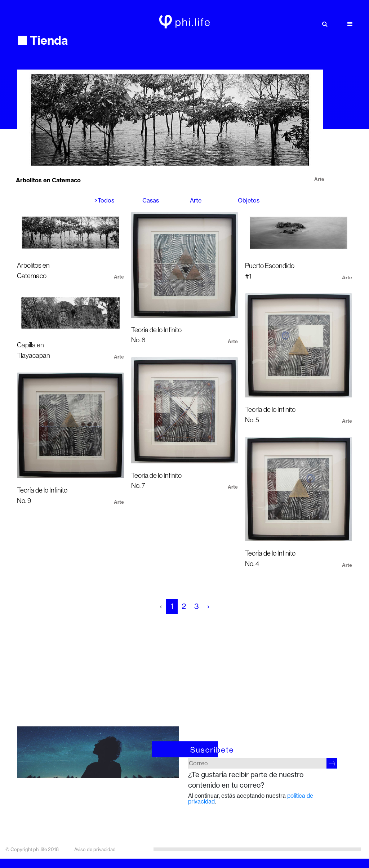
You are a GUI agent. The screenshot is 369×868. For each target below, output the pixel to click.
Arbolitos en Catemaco (48, 180)
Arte (196, 200)
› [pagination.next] (208, 606)
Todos (106, 200)
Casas (151, 200)
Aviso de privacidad (95, 849)
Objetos (249, 200)
